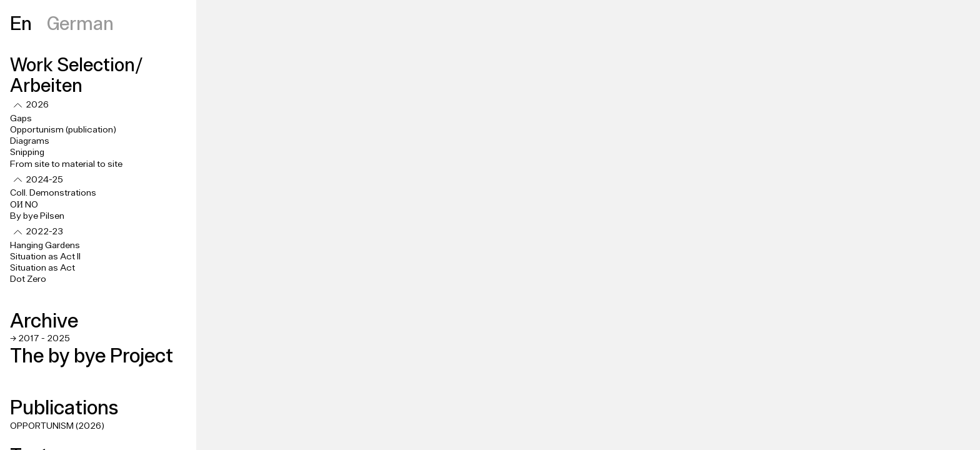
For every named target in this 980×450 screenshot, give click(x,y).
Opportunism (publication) (63, 130)
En (21, 23)
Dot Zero (28, 279)
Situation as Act (42, 268)
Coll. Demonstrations (53, 193)
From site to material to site (66, 164)
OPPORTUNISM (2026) (57, 426)
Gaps (21, 119)
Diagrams (30, 141)
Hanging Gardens (45, 246)
